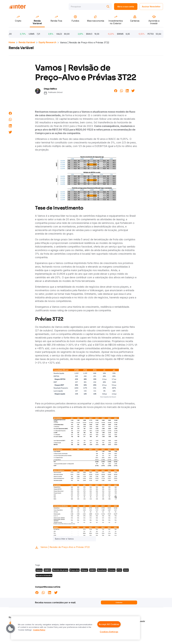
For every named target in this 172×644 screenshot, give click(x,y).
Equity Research (47, 42)
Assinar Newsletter (151, 7)
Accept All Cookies (109, 624)
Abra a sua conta (126, 7)
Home (12, 42)
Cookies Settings (109, 632)
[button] (11, 629)
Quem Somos (134, 617)
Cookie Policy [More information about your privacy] (39, 630)
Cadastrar (119, 602)
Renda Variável (27, 42)
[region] (75, 628)
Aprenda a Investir (136, 621)
